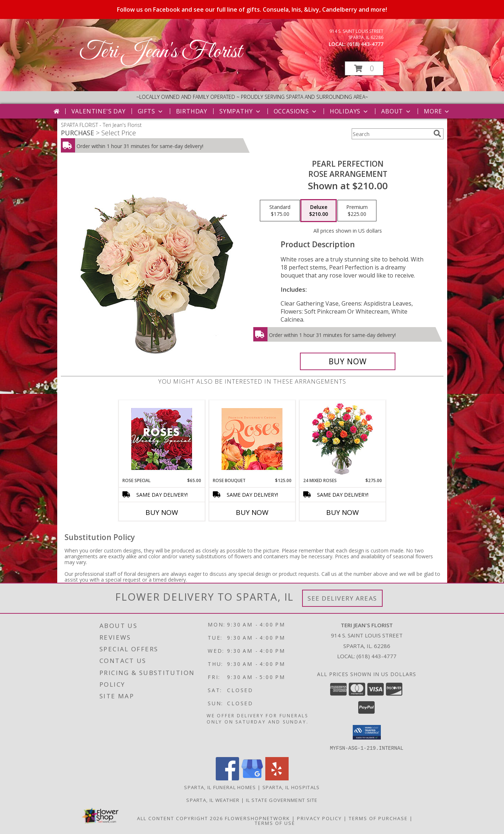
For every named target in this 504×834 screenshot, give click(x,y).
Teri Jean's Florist (161, 52)
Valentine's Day (99, 111)
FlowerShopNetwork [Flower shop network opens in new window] (257, 818)
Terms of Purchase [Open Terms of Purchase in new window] (378, 818)
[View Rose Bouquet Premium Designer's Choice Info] (252, 439)
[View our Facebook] (227, 778)
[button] (364, 68)
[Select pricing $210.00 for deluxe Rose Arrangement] (319, 211)
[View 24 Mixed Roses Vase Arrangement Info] (342, 439)
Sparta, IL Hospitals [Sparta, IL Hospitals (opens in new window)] (291, 787)
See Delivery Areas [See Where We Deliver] (342, 598)
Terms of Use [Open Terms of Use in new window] (275, 823)
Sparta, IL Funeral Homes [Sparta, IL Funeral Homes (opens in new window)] (220, 787)
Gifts (151, 111)
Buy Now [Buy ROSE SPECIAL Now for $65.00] (162, 512)
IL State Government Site (282, 800)
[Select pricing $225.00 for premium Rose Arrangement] (357, 211)
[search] (437, 133)
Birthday (192, 111)
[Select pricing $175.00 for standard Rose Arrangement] (280, 211)
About (396, 111)
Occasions (296, 111)
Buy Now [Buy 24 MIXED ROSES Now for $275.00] (343, 512)
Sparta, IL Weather (213, 800)
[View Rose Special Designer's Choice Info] (162, 439)
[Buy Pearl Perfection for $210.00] (348, 361)
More (437, 111)
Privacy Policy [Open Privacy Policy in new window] (319, 818)
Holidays (349, 111)
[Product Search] (391, 134)
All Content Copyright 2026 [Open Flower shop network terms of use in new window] (180, 818)
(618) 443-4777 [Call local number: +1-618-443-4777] (365, 44)
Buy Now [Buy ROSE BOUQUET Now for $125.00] (252, 512)
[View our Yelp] (277, 778)
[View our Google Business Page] (252, 778)
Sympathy (240, 111)
